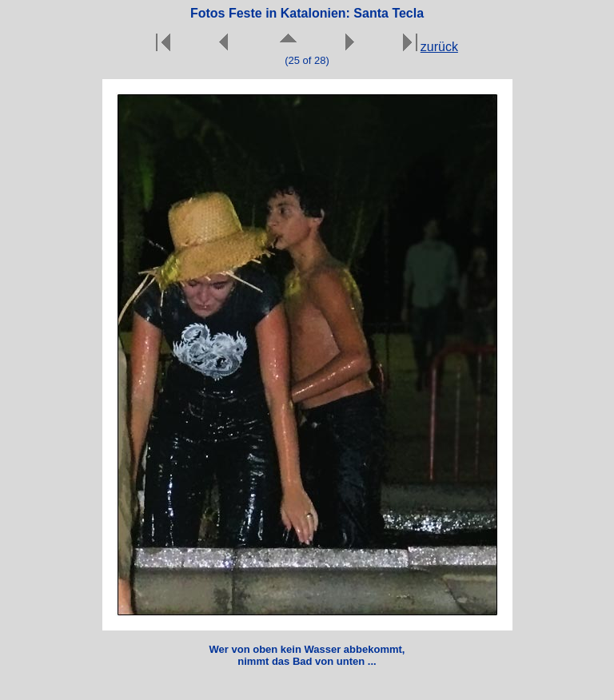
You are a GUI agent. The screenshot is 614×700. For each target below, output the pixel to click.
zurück (439, 47)
